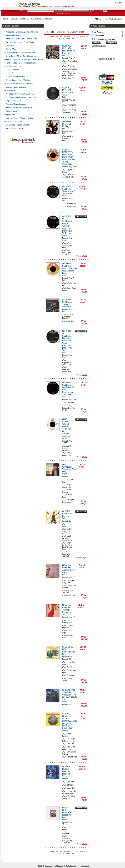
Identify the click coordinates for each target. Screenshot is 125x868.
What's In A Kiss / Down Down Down (70, 271)
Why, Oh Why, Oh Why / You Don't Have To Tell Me (67, 228)
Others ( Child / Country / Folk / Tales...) (23, 97)
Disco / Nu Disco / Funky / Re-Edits (21, 53)
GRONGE (67, 714)
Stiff (64, 615)
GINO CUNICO (66, 420)
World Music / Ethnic (15, 128)
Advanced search (63, 13)
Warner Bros (67, 656)
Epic (64, 55)
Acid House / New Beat (16, 35)
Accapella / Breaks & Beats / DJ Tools (22, 32)
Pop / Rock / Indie (14, 101)
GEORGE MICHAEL (67, 47)
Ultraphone (66, 307)
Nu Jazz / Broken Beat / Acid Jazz (20, 94)
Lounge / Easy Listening (16, 87)
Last (72, 39)
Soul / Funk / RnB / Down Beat (19, 108)
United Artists (67, 164)
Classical (10, 46)
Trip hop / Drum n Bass (16, 121)
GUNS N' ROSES (66, 768)
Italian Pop (11, 73)
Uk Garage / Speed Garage (18, 125)
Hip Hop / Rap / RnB (15, 66)
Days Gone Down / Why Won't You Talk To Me (69, 158)
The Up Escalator (67, 611)
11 (87, 37)
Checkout (118, 19)
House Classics (13, 70)
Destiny (66, 516)
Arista (64, 438)
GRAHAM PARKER (67, 566)
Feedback (48, 19)
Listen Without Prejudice (69, 52)
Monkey (66, 126)
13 (63, 39)
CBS (64, 275)
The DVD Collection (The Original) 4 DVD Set (69, 696)
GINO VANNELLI (67, 466)
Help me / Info (37, 19)
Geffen (65, 776)
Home (6, 19)
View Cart (109, 19)
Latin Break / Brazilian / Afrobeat (20, 83)
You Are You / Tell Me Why (68, 192)
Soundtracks (11, 111)
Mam (64, 196)
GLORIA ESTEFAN (67, 513)
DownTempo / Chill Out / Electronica (21, 56)
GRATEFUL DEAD (68, 648)
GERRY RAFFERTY (68, 151)
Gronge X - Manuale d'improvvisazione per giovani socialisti (70, 721)
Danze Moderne (68, 728)
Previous (67, 37)
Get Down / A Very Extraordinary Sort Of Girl (68, 391)
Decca (65, 235)
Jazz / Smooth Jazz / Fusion (18, 80)
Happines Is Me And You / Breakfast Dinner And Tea (67, 344)
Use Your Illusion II (66, 773)
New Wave (11, 90)
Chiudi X (119, 3)
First (60, 37)
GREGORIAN (69, 690)
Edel (64, 702)
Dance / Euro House (15, 49)
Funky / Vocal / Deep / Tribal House (21, 63)
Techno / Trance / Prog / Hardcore (20, 118)
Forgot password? (99, 46)
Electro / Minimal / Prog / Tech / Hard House (24, 59)
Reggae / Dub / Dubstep (16, 104)
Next (68, 39)
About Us (14, 19)
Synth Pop (10, 114)
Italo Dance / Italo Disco (16, 77)
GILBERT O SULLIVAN (68, 188)
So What (66, 305)
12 (60, 39)
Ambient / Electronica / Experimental (21, 39)
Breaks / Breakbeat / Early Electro (20, 42)
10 (84, 37)
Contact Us (24, 19)
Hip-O (64, 474)
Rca (64, 575)
